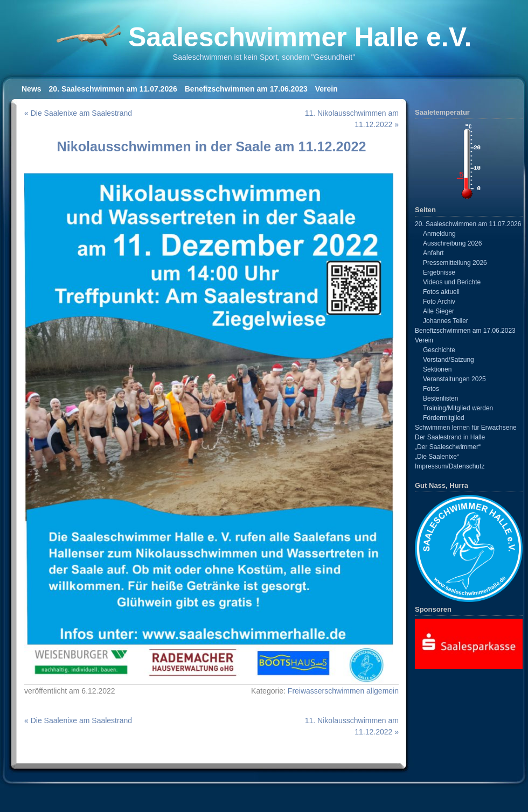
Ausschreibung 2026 (452, 243)
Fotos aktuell (441, 292)
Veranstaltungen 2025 (454, 379)
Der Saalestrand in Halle (450, 437)
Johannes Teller (446, 321)
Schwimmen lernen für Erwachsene (466, 428)
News (32, 89)
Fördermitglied (444, 418)
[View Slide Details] (469, 643)
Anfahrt (433, 253)
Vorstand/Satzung (449, 360)
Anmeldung (439, 234)
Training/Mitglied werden (458, 408)
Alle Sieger (439, 311)
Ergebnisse (439, 272)
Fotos (431, 389)
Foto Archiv (439, 302)
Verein (326, 89)
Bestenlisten (440, 398)
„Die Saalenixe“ (437, 457)
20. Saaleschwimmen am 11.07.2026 (113, 89)
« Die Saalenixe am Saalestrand (78, 113)
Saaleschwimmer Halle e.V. (300, 37)
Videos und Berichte (452, 282)
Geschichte (439, 350)
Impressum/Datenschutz (450, 466)
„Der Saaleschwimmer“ (448, 447)
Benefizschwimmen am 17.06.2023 (246, 89)
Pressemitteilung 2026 (455, 263)
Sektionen (437, 369)
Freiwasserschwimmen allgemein (343, 691)
